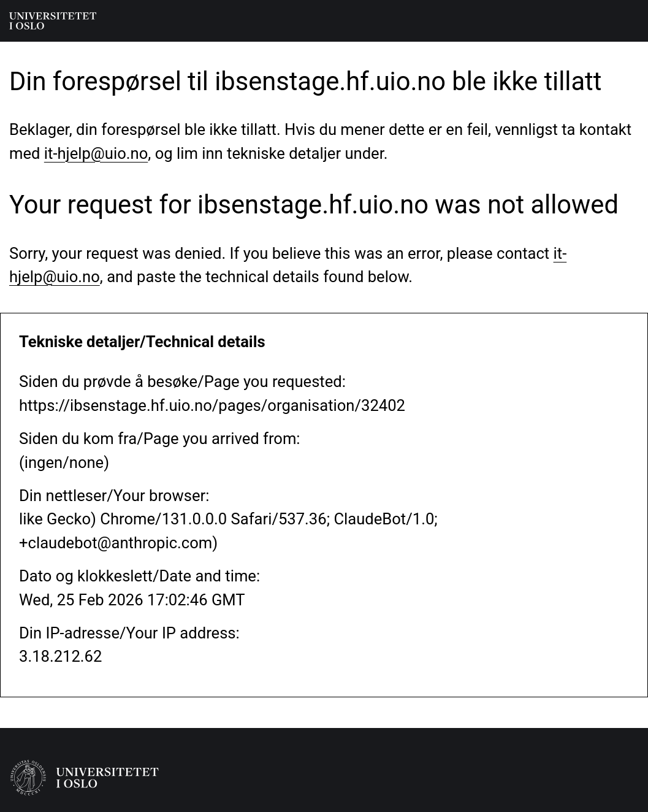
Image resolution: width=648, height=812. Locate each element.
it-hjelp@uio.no (96, 153)
